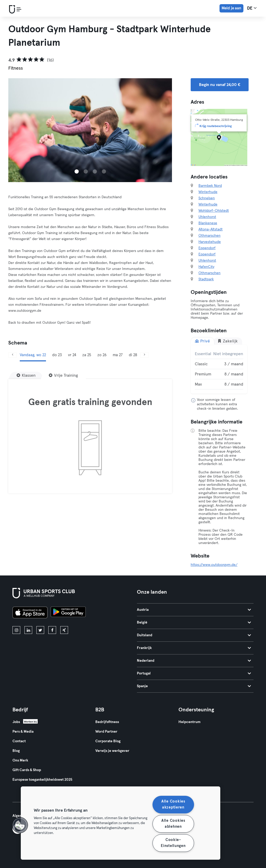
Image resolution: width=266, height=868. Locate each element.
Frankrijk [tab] (194, 648)
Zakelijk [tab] (228, 341)
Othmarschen (210, 236)
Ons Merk (20, 760)
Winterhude (208, 192)
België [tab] (194, 622)
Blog (16, 751)
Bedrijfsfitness (107, 722)
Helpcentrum (189, 722)
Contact (19, 741)
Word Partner (106, 732)
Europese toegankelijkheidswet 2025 (42, 780)
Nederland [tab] (194, 661)
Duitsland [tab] (194, 635)
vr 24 (72, 355)
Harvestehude (210, 242)
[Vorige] (12, 355)
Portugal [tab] (194, 673)
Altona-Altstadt (211, 229)
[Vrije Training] (63, 375)
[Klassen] (26, 375)
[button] (20, 825)
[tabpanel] (219, 369)
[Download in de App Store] (30, 613)
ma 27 (118, 355)
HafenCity (206, 267)
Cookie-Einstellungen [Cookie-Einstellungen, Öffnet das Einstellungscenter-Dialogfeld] (173, 843)
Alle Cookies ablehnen (173, 824)
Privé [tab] (202, 341)
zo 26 (102, 355)
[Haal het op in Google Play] (68, 613)
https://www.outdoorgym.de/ (214, 565)
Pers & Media (23, 732)
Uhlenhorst (207, 217)
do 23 (57, 355)
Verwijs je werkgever (112, 751)
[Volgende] (144, 355)
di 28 (133, 355)
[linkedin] (28, 630)
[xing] (64, 630)
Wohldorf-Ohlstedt (214, 211)
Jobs (16, 722)
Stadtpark (206, 279)
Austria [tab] (194, 610)
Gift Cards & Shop (27, 770)
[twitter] (40, 630)
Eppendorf (207, 248)
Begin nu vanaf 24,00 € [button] (220, 85)
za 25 (87, 355)
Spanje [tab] (194, 686)
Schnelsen (207, 198)
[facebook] (52, 630)
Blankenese (208, 223)
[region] (121, 823)
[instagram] (16, 630)
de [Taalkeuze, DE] (252, 8)
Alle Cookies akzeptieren (173, 804)
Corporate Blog (108, 741)
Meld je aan (231, 8)
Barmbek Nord (210, 186)
